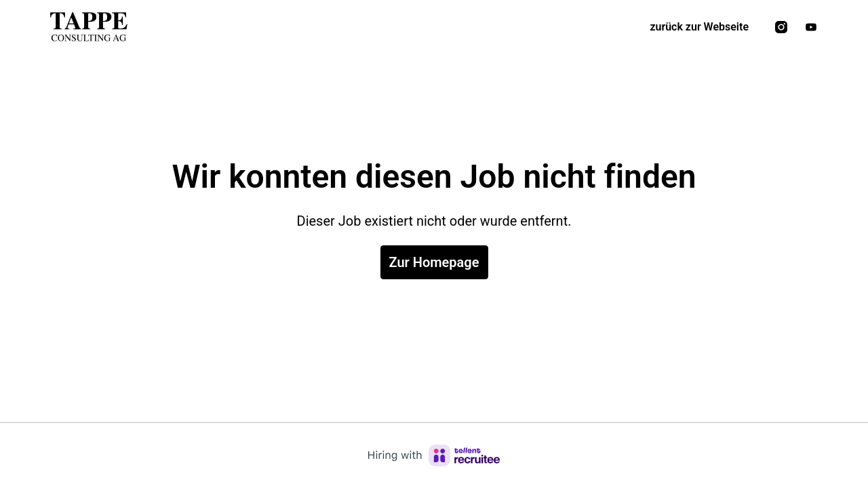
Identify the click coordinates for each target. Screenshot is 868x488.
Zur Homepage (434, 262)
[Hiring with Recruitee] (434, 455)
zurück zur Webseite (699, 27)
